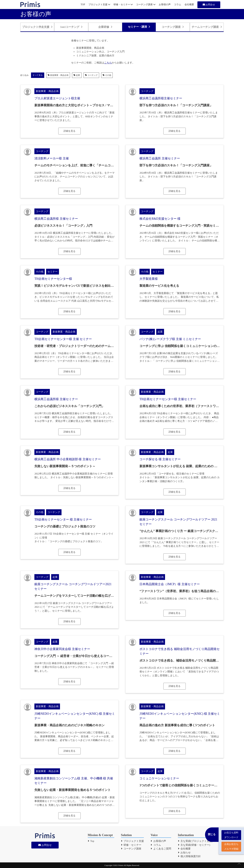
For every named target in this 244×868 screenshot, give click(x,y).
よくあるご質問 (161, 849)
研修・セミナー (123, 4)
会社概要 (189, 4)
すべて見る (38, 75)
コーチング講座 (146, 4)
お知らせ (184, 853)
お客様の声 (165, 4)
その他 (107, 75)
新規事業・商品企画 (58, 75)
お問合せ (209, 5)
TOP (83, 4)
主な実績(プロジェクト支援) (195, 841)
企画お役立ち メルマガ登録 (231, 845)
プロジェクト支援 (99, 4)
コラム (178, 4)
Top (91, 841)
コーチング (91, 75)
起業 (77, 75)
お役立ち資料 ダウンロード (231, 833)
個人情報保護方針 (189, 856)
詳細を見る (69, 131)
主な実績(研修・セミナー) (194, 845)
